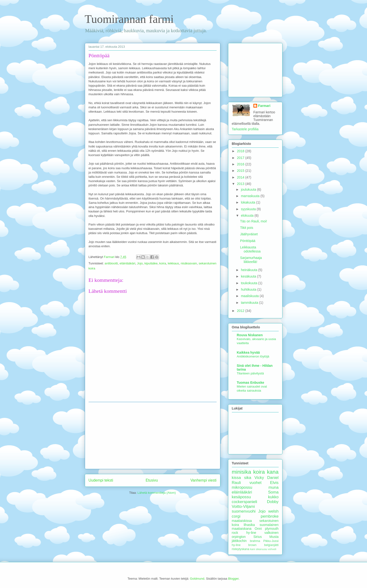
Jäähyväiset (249, 234)
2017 (241, 158)
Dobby (273, 502)
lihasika (249, 525)
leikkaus (173, 263)
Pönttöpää (248, 241)
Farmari (264, 106)
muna (274, 487)
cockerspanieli (245, 502)
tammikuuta (250, 303)
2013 (241, 184)
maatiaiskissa (242, 521)
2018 (241, 151)
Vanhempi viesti (204, 480)
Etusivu (152, 480)
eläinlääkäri (128, 263)
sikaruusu (261, 549)
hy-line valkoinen (263, 533)
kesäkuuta (249, 276)
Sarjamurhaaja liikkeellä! (251, 260)
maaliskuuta (250, 296)
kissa (236, 478)
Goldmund (197, 579)
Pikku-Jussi (271, 541)
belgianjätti (271, 545)
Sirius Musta (266, 537)
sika (248, 478)
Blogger (233, 579)
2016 (241, 164)
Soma (273, 492)
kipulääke (151, 263)
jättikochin (239, 541)
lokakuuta (249, 202)
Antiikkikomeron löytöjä (253, 356)
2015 (241, 171)
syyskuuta (249, 209)
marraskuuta (251, 196)
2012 (241, 311)
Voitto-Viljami (243, 507)
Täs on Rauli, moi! (253, 221)
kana (273, 472)
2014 (241, 177)
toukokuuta (250, 283)
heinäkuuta (250, 270)
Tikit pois (247, 228)
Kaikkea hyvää (248, 352)
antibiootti (111, 263)
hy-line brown (244, 545)
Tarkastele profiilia (245, 129)
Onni (258, 529)
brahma (255, 541)
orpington (239, 537)
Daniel (273, 478)
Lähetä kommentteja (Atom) (157, 493)
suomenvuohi (244, 511)
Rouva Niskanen (250, 335)
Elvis (274, 483)
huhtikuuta (249, 289)
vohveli (272, 549)
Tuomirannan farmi (129, 19)
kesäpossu (241, 497)
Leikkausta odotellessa (250, 249)
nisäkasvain (189, 263)
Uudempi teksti (101, 480)
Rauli (236, 483)
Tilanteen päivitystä (250, 373)
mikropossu (242, 487)
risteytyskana (241, 549)
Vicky (259, 478)
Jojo (140, 263)
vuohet (255, 483)
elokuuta (248, 215)
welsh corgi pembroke (255, 514)
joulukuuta (249, 189)
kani (253, 549)
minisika (242, 472)
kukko (273, 497)
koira (163, 263)
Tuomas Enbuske (251, 383)
